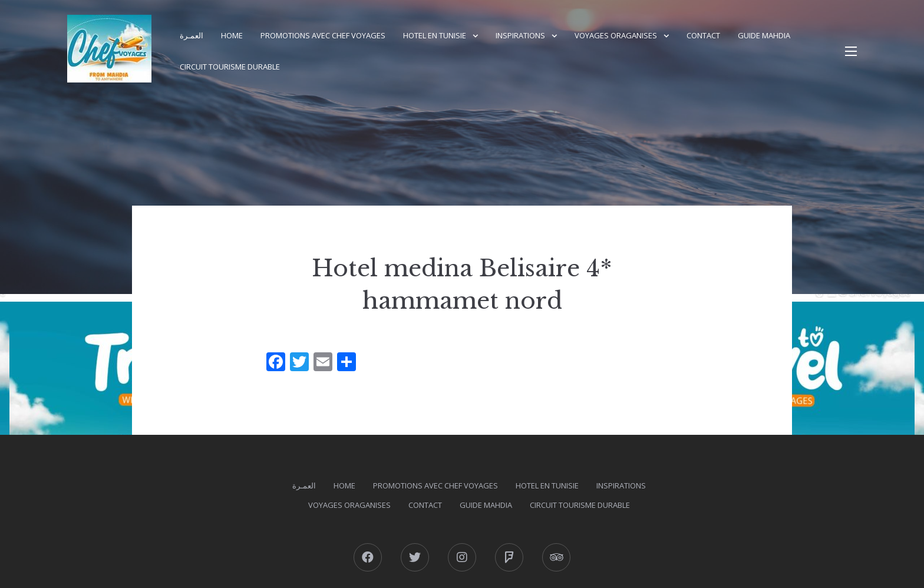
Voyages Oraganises (616, 35)
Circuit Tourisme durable (230, 67)
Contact (703, 35)
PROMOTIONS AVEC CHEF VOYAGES (323, 35)
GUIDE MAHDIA (764, 35)
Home (232, 35)
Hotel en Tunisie (435, 35)
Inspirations (520, 35)
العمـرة (192, 35)
